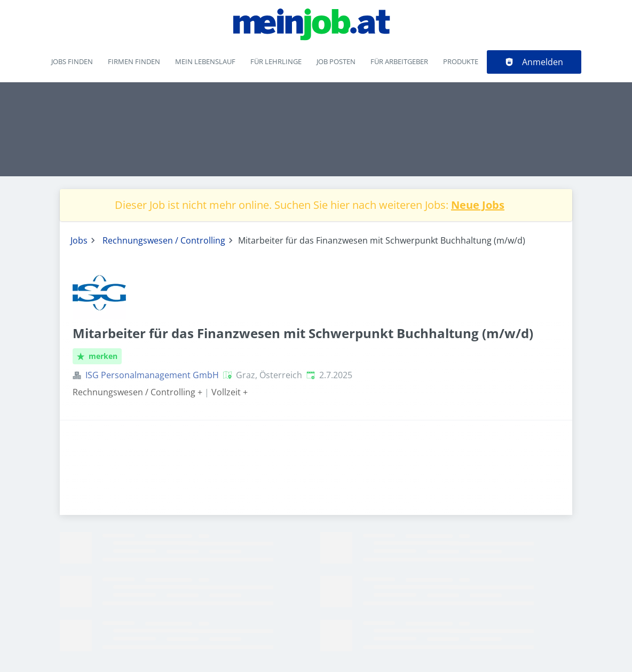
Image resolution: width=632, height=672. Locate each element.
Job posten (336, 61)
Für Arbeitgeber (399, 61)
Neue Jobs (478, 205)
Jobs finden (72, 61)
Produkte (461, 61)
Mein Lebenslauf (205, 61)
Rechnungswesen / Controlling (164, 240)
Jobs (79, 240)
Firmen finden (134, 61)
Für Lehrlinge (276, 61)
